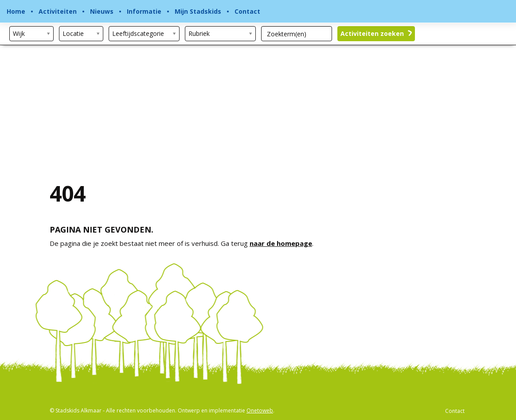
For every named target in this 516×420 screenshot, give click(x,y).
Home (16, 11)
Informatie (144, 11)
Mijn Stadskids (198, 11)
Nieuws (102, 11)
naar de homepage (281, 243)
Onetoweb (260, 410)
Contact (247, 11)
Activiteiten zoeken (376, 34)
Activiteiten (58, 11)
